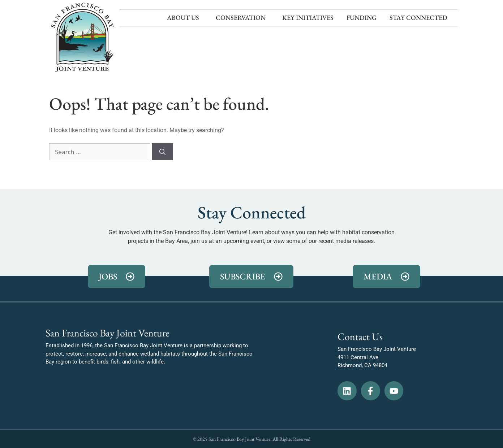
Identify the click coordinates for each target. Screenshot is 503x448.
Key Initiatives (308, 18)
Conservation (242, 18)
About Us (185, 18)
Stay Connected (420, 18)
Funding (362, 18)
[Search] (162, 152)
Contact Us (360, 336)
